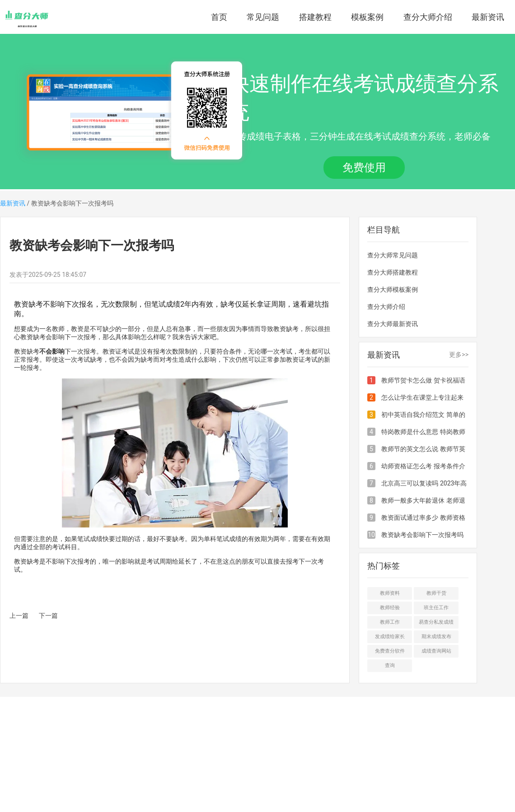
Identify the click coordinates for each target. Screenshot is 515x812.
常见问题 (263, 17)
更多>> (459, 355)
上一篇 (19, 616)
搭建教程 (315, 17)
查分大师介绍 (428, 17)
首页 (219, 17)
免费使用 (364, 168)
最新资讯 (488, 17)
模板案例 (367, 17)
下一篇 (48, 616)
